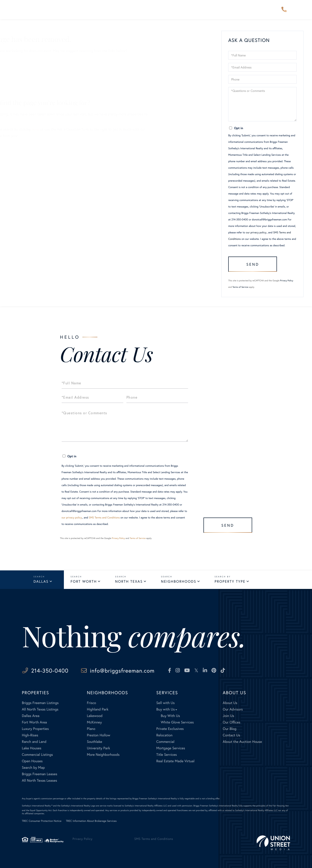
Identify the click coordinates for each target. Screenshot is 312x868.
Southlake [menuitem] (94, 742)
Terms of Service (240, 287)
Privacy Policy (287, 281)
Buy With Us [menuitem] (170, 716)
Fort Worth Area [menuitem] (34, 722)
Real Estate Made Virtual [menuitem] (175, 761)
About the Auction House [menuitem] (242, 742)
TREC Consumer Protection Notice (42, 821)
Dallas (41, 581)
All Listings (26, 72)
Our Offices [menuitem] (231, 722)
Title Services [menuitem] (167, 755)
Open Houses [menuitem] (32, 761)
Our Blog (24, 85)
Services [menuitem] (187, 10)
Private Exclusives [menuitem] (170, 729)
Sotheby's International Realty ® (37, 806)
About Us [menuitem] (214, 10)
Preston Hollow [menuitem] (99, 735)
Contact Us (26, 92)
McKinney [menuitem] (94, 722)
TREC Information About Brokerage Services (91, 821)
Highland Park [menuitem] (98, 709)
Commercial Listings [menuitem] (37, 755)
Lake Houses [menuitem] (32, 748)
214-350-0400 (284, 10)
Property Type (230, 581)
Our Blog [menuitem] (229, 729)
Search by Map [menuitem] (33, 768)
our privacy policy (256, 233)
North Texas (129, 581)
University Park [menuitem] (98, 748)
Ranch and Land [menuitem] (34, 742)
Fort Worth (84, 581)
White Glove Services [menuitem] (177, 722)
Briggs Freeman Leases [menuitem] (40, 774)
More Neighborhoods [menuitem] (103, 755)
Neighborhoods (179, 581)
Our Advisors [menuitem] (132, 10)
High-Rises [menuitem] (30, 735)
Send (253, 264)
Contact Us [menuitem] (244, 10)
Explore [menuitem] (162, 10)
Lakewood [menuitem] (95, 716)
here (79, 129)
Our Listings (27, 79)
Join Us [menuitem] (228, 716)
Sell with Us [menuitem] (165, 703)
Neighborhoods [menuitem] (94, 10)
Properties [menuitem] (60, 10)
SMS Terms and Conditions (104, 518)
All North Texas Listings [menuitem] (40, 709)
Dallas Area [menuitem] (31, 716)
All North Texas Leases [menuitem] (40, 780)
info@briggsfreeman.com (122, 670)
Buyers (23, 66)
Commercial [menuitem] (165, 742)
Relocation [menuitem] (164, 735)
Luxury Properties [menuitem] (35, 729)
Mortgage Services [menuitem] (171, 748)
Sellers (23, 59)
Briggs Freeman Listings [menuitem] (40, 703)
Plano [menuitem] (91, 729)
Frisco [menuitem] (91, 703)
